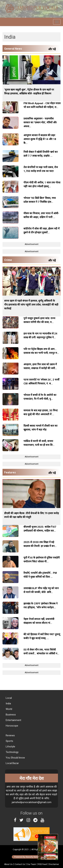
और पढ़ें (53, 49)
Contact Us (20, 864)
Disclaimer (54, 864)
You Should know (15, 758)
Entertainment (13, 720)
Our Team (32, 864)
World (9, 709)
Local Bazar (12, 763)
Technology (12, 752)
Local (8, 698)
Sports (9, 741)
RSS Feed (43, 864)
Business (10, 715)
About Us (8, 864)
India (8, 703)
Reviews (10, 735)
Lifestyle (10, 747)
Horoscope (12, 726)
